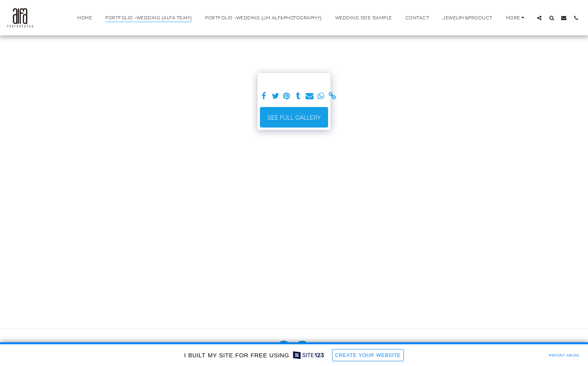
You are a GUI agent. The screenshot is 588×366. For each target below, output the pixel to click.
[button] (539, 18)
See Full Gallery (294, 117)
